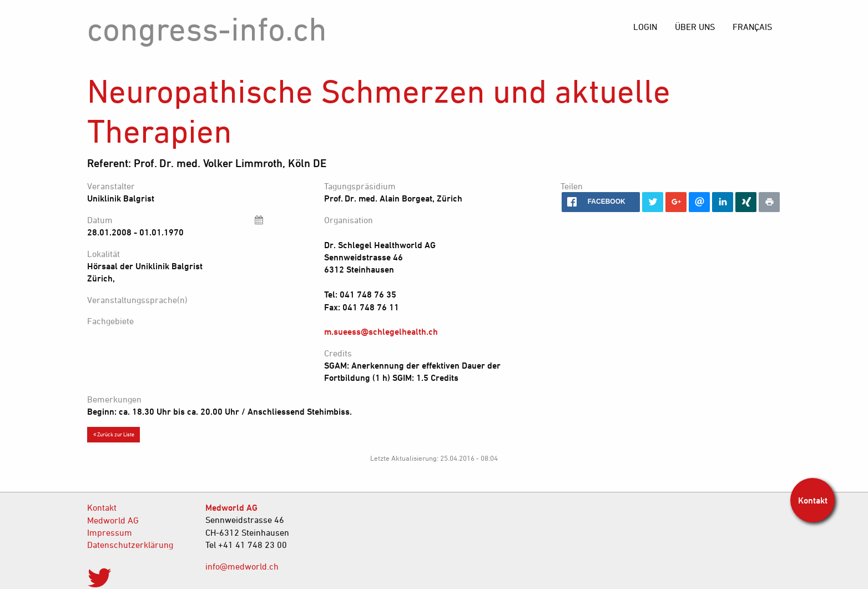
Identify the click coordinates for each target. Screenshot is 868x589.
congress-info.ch (207, 29)
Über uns (695, 27)
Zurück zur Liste (114, 434)
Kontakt (102, 507)
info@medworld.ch (242, 566)
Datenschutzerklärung (130, 545)
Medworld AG (113, 520)
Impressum (110, 532)
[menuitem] (752, 27)
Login (645, 27)
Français (752, 27)
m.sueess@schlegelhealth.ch (381, 331)
